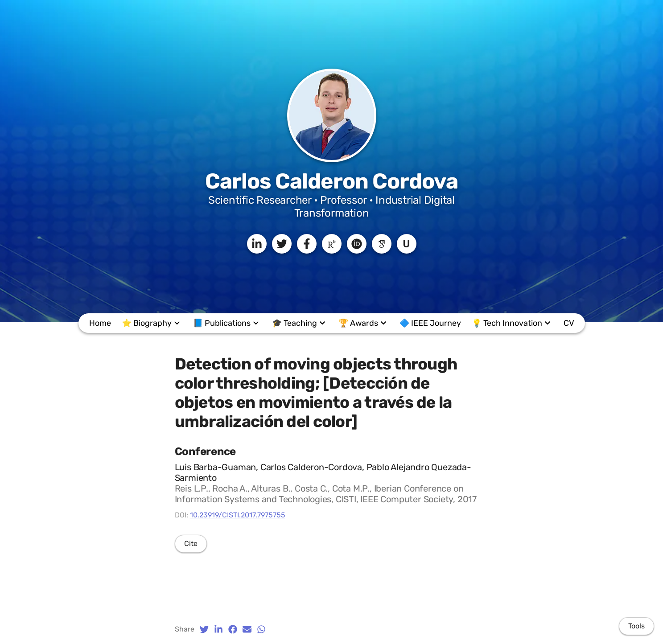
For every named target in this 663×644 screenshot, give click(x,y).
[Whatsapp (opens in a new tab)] (261, 629)
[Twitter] (282, 244)
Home (100, 323)
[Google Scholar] (382, 244)
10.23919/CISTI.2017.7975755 (238, 515)
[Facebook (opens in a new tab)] (233, 629)
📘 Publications (222, 323)
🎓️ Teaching (294, 323)
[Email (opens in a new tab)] (247, 629)
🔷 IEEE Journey (430, 323)
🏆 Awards (358, 323)
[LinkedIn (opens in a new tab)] (218, 629)
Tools (636, 626)
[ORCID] (357, 244)
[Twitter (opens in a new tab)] (204, 629)
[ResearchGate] (332, 244)
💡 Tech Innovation (507, 323)
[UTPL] (407, 244)
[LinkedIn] (257, 244)
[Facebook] (307, 244)
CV (569, 323)
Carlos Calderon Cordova (332, 181)
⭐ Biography (147, 323)
